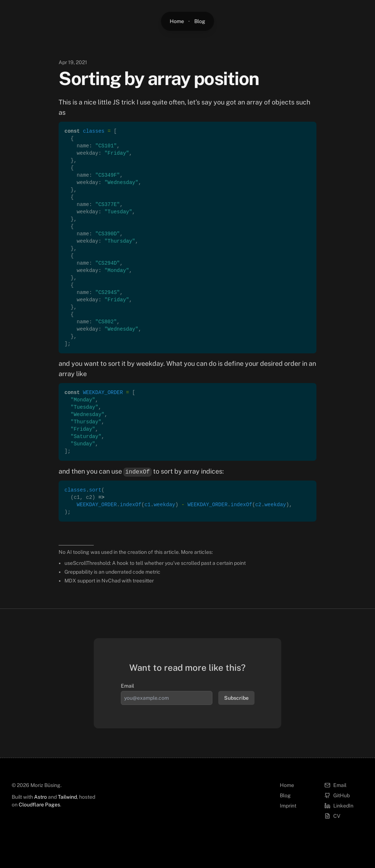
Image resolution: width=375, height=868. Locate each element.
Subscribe (236, 698)
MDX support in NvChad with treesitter (109, 581)
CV (332, 816)
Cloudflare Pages (39, 805)
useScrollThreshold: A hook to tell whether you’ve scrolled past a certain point (155, 563)
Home (177, 21)
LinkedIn (339, 806)
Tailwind (67, 797)
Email (127, 686)
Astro (40, 797)
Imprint (288, 806)
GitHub (337, 795)
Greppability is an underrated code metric (112, 572)
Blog (200, 21)
